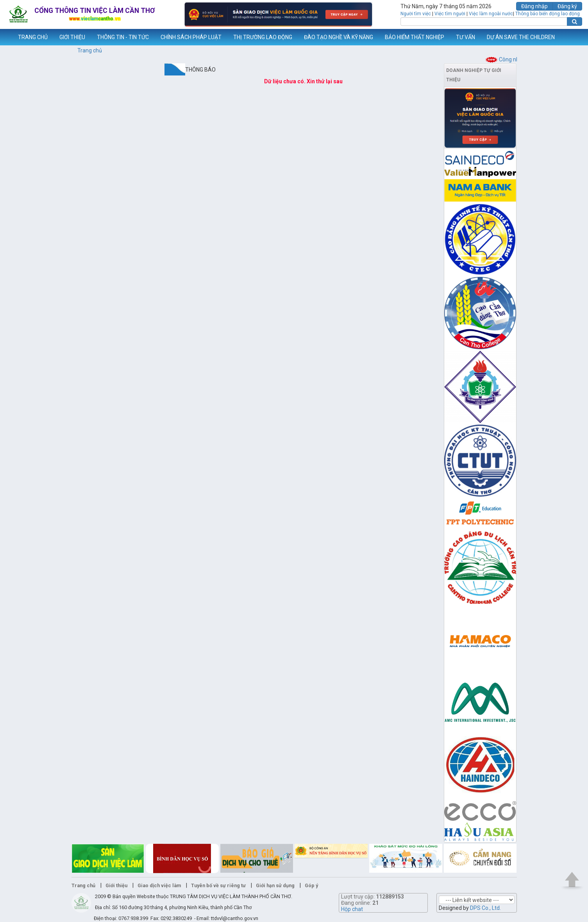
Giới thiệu (116, 885)
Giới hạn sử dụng (275, 885)
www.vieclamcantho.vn (6, 37)
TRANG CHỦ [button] (33, 37)
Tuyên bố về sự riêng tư (218, 885)
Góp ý (311, 885)
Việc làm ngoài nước (491, 14)
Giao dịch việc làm (159, 885)
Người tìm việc (416, 14)
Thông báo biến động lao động (548, 14)
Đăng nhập (534, 6)
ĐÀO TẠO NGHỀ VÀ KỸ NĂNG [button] (339, 37)
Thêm (572, 37)
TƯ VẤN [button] (466, 37)
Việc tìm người (450, 14)
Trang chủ (90, 50)
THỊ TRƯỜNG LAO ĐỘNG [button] (263, 37)
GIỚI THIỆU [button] (72, 37)
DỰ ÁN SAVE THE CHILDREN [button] (521, 37)
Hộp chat (352, 909)
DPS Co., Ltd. (485, 908)
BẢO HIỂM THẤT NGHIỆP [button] (415, 37)
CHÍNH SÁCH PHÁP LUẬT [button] (191, 37)
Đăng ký (567, 6)
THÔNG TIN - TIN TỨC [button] (123, 37)
